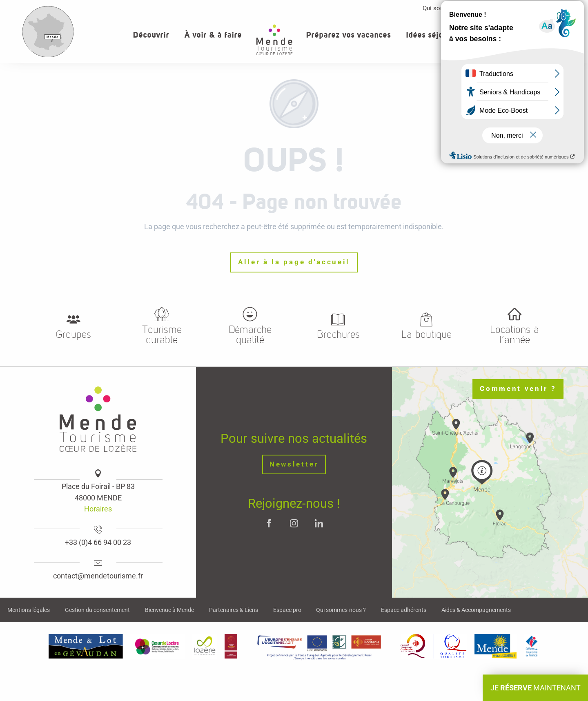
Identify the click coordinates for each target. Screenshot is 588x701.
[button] (541, 35)
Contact (549, 8)
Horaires (98, 509)
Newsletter (294, 464)
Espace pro (507, 8)
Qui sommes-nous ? (450, 8)
